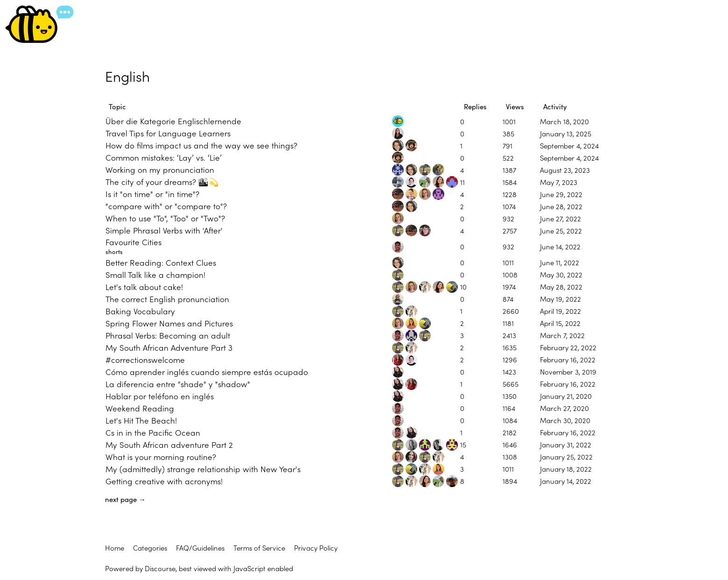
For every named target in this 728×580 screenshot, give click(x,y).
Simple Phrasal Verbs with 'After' (164, 230)
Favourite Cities (133, 242)
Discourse (160, 568)
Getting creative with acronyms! (164, 481)
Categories (150, 548)
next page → (125, 499)
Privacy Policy (316, 548)
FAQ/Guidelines (200, 548)
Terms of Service (259, 548)
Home (115, 548)
